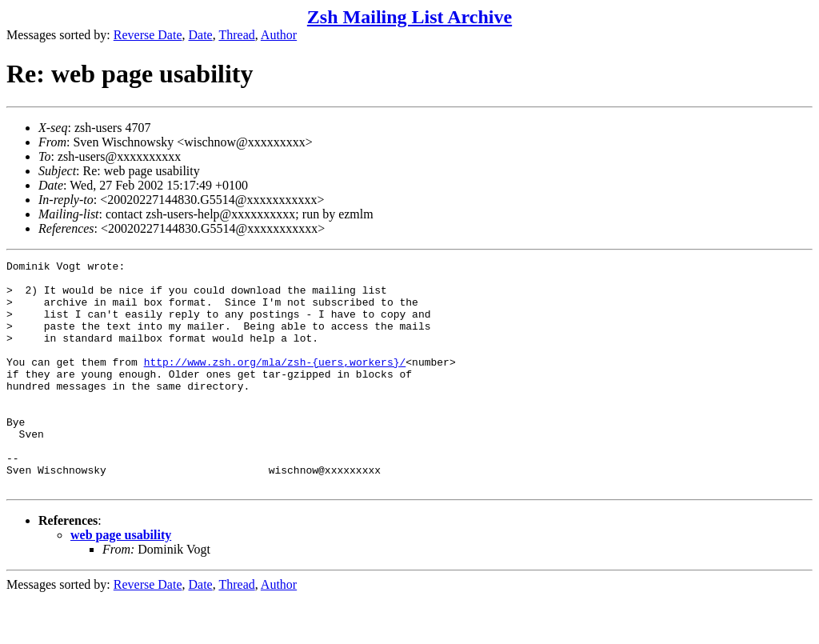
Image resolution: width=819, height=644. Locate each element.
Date (201, 35)
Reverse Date (148, 35)
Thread (236, 35)
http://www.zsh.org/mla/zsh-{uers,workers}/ (275, 383)
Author (279, 35)
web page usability (121, 580)
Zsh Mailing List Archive (409, 17)
